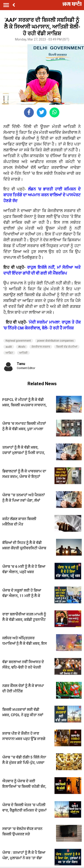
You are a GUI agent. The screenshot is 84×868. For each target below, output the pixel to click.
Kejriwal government (18, 341)
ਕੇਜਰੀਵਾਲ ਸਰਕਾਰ (41, 347)
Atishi (22, 347)
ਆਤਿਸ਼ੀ (23, 353)
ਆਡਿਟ (9, 353)
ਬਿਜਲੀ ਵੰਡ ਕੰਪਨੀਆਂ (67, 347)
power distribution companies (55, 341)
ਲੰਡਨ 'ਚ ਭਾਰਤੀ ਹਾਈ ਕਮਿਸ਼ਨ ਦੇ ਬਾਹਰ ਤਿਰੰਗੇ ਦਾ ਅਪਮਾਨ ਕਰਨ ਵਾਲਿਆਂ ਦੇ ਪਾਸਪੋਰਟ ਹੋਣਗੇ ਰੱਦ (42, 195)
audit (9, 347)
